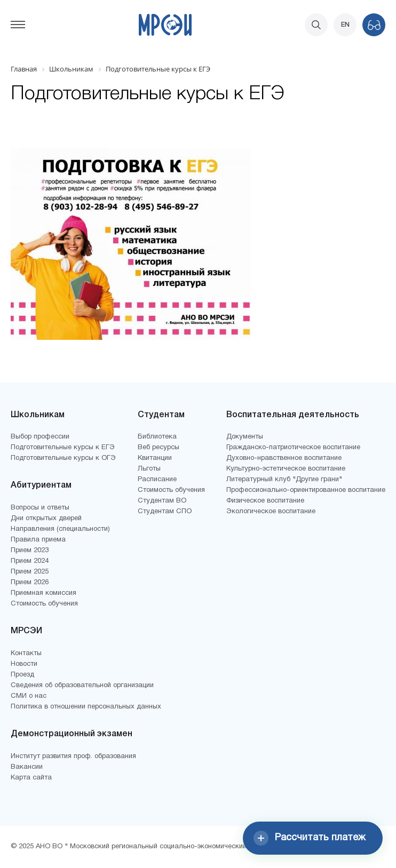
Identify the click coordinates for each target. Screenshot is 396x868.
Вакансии (27, 767)
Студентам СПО (165, 512)
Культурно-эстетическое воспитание (286, 469)
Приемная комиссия (43, 593)
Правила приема (38, 540)
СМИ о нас (29, 696)
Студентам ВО (162, 501)
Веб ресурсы (159, 448)
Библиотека (157, 437)
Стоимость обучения (44, 604)
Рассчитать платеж (310, 838)
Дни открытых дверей (46, 519)
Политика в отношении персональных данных (86, 707)
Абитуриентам (41, 485)
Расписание (157, 480)
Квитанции (155, 458)
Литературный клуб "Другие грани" (284, 480)
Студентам (161, 415)
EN (345, 25)
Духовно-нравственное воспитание (284, 458)
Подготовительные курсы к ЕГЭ (63, 448)
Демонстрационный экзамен (72, 734)
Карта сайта (31, 778)
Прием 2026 (30, 583)
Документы (245, 437)
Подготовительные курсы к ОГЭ (63, 458)
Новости (24, 664)
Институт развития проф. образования (73, 756)
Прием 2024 (30, 561)
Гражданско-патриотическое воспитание (293, 448)
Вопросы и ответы (40, 508)
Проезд (22, 675)
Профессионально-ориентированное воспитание (306, 490)
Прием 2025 (30, 572)
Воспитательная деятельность (293, 415)
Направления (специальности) (60, 529)
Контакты (26, 654)
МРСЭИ (26, 631)
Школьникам (38, 415)
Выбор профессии (40, 437)
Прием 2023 (30, 551)
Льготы (149, 469)
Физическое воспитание (265, 501)
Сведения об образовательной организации (82, 686)
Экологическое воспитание (271, 512)
